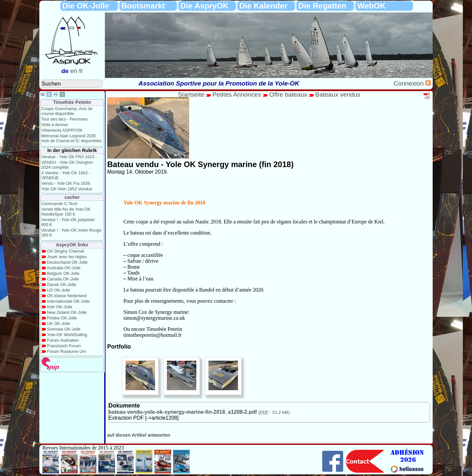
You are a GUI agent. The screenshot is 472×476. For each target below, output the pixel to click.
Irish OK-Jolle (60, 307)
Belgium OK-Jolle (63, 273)
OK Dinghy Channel (66, 251)
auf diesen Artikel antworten (139, 435)
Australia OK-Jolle (64, 268)
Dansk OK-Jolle (62, 285)
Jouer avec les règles (67, 257)
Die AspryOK (204, 6)
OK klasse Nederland (67, 296)
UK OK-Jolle (59, 324)
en (74, 71)
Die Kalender (263, 6)
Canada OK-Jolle (63, 279)
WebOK (371, 6)
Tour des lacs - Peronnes (65, 119)
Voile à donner (55, 125)
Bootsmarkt (143, 6)
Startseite (191, 95)
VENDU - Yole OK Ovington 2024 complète (67, 165)
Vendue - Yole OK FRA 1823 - (69, 157)
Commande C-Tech (59, 204)
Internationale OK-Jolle (69, 301)
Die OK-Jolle (86, 6)
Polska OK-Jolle (62, 318)
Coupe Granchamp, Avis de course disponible (67, 111)
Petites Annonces (237, 95)
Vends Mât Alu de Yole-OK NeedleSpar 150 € (66, 212)
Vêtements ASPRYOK (62, 130)
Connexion (410, 83)
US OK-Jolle (59, 290)
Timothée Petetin (72, 102)
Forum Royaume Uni (67, 351)
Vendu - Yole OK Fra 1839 (66, 183)
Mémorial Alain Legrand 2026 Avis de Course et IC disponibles (72, 138)
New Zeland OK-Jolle (67, 312)
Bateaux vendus (338, 95)
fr (81, 71)
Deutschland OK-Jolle (68, 262)
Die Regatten (322, 6)
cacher (72, 197)
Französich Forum (64, 346)
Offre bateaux (288, 95)
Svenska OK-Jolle (64, 329)
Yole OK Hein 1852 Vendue (67, 189)
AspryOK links (72, 245)
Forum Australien (63, 340)
